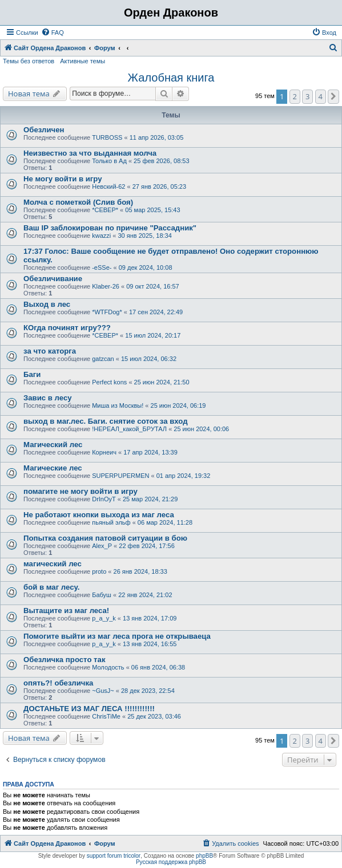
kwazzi (101, 236)
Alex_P (102, 546)
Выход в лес (47, 304)
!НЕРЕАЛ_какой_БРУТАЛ (129, 429)
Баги (32, 374)
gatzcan (103, 359)
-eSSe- (102, 267)
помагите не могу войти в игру (81, 491)
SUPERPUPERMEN (120, 476)
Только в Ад (109, 161)
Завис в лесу (48, 398)
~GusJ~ (103, 691)
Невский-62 (108, 186)
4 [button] (321, 96)
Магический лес (53, 445)
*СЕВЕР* (105, 210)
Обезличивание (53, 279)
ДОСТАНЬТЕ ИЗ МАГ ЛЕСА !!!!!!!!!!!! (89, 709)
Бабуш (102, 595)
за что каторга (50, 351)
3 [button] (307, 96)
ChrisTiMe (106, 716)
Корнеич (104, 452)
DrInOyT (104, 499)
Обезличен (44, 130)
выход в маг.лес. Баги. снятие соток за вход (106, 421)
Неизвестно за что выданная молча (90, 153)
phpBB (204, 856)
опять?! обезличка (58, 683)
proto (99, 571)
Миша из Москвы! (118, 405)
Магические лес (53, 468)
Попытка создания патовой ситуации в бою (105, 538)
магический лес (53, 564)
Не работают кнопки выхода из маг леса (99, 515)
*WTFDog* (107, 312)
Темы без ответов (29, 61)
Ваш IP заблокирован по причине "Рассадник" (110, 228)
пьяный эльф (111, 522)
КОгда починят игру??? (67, 328)
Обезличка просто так (65, 660)
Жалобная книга (171, 78)
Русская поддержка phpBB (171, 862)
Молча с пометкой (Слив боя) (78, 202)
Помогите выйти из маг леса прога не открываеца (117, 636)
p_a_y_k (104, 618)
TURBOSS (107, 137)
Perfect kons (109, 382)
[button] (333, 96)
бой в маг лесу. (51, 587)
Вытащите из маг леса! (66, 611)
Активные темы (83, 61)
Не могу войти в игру (63, 179)
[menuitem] (53, 33)
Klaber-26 (106, 286)
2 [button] (295, 96)
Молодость (108, 667)
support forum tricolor (114, 856)
